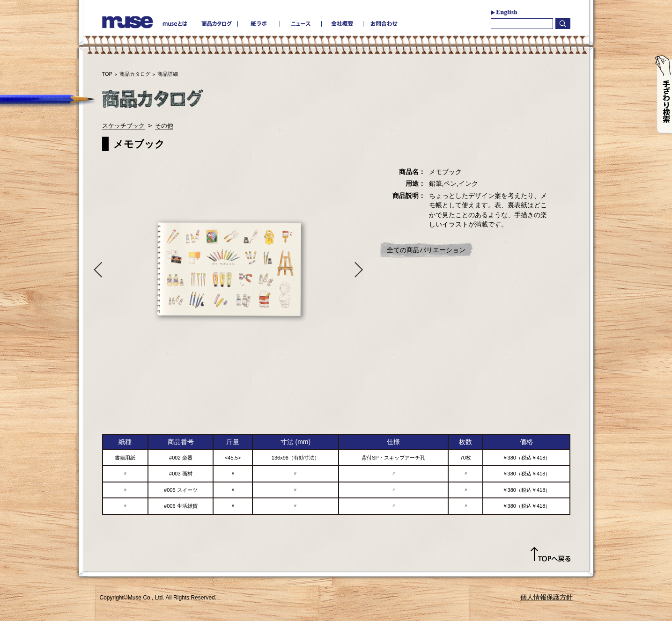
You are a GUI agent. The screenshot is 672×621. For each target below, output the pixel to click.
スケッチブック (123, 126)
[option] (229, 269)
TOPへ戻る (550, 555)
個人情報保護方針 (546, 597)
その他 (164, 126)
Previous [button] (96, 269)
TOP (107, 74)
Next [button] (361, 269)
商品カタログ (135, 74)
